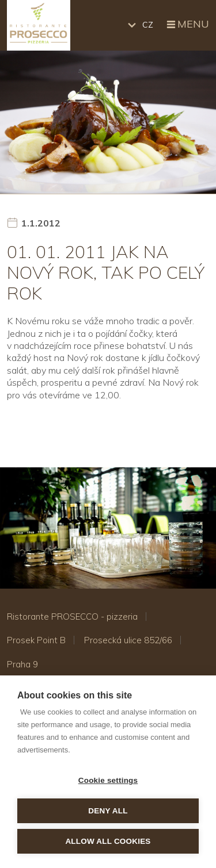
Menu (187, 25)
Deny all (108, 811)
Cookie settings (108, 780)
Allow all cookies (108, 841)
